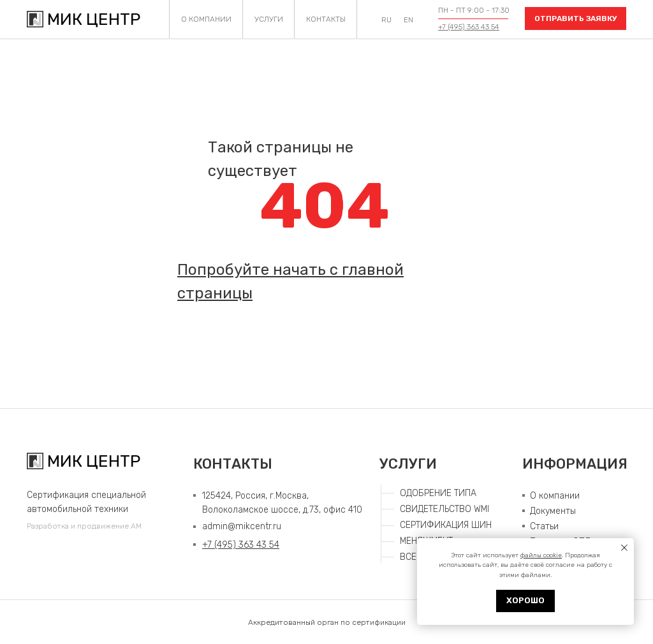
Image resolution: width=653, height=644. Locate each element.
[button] (576, 18)
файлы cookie (541, 555)
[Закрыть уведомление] (624, 548)
